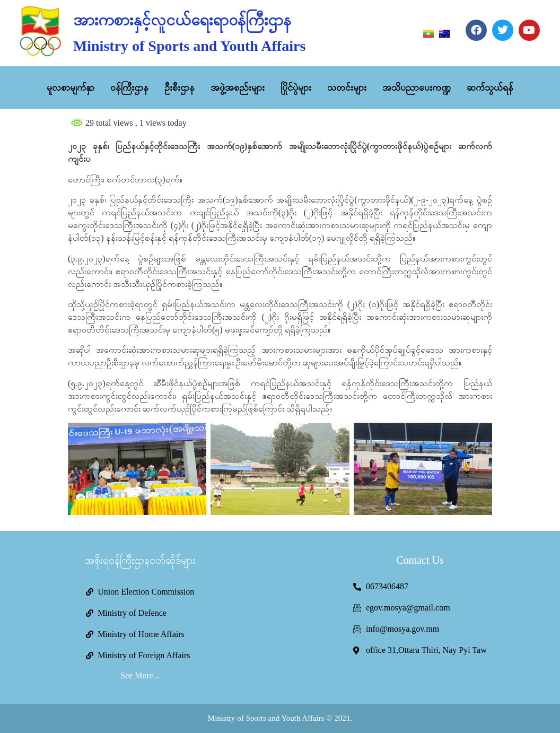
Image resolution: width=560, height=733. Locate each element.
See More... (140, 675)
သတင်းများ (347, 88)
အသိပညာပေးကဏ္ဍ (417, 88)
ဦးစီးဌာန (180, 88)
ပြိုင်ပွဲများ (296, 88)
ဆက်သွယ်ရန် (490, 88)
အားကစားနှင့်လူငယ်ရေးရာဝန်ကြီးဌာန (182, 20)
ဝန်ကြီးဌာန (129, 88)
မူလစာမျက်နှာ (71, 88)
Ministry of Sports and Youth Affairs (189, 46)
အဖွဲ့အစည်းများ (238, 88)
